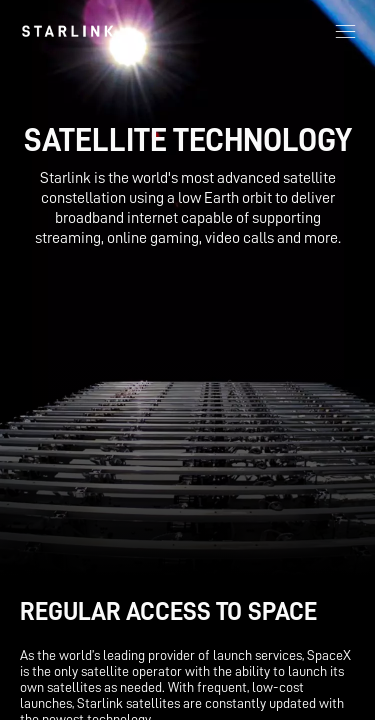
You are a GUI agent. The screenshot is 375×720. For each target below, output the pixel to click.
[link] (67, 31)
